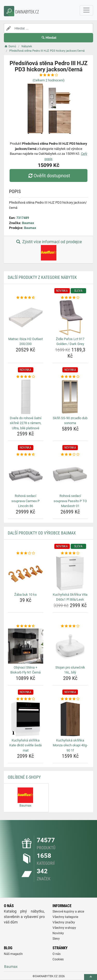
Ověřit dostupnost (48, 176)
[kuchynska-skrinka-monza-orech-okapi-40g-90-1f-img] (70, 719)
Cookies (58, 959)
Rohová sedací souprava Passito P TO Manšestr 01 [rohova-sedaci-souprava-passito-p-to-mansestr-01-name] (70, 501)
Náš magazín (13, 954)
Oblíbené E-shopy (24, 777)
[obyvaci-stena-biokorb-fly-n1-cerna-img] (26, 646)
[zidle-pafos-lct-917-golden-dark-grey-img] (70, 318)
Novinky (58, 933)
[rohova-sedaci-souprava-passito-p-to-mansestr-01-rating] (70, 455)
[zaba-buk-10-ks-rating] (26, 553)
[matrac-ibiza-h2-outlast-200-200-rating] (26, 298)
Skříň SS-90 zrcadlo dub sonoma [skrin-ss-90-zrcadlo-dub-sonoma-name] (70, 421)
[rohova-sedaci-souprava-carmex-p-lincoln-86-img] (26, 475)
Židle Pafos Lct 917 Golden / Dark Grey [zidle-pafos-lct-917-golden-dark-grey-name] (70, 342)
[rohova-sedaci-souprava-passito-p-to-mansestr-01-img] (70, 475)
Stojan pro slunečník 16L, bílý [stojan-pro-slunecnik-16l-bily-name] (70, 670)
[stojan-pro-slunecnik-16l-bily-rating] (70, 626)
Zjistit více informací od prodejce (48, 250)
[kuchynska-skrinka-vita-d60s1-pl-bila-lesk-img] (70, 573)
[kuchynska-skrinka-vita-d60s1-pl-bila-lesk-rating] (70, 553)
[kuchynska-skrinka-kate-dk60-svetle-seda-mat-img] (26, 719)
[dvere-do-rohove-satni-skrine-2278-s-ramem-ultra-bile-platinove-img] (26, 397)
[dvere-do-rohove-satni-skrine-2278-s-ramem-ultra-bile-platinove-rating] (26, 377)
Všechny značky (64, 922)
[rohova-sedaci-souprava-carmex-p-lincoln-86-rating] (26, 455)
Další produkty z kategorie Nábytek (42, 277)
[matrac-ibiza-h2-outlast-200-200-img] (26, 318)
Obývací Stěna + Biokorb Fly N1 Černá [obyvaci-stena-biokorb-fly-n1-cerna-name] (25, 670)
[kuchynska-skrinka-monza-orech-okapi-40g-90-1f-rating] (70, 699)
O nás (57, 954)
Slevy (56, 939)
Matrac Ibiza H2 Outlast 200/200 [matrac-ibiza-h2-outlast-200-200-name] (25, 342)
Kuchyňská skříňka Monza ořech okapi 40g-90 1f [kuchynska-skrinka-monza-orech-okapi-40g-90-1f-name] (70, 745)
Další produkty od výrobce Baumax (42, 533)
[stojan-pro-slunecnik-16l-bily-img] (70, 646)
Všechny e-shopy (64, 928)
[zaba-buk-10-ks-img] (26, 573)
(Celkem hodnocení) (49, 80)
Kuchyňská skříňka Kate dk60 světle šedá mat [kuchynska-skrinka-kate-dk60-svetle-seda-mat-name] (25, 745)
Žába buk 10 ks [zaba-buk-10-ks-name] (25, 595)
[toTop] (91, 977)
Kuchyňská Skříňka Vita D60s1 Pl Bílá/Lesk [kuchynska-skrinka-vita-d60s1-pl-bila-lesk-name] (70, 597)
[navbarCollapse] (86, 10)
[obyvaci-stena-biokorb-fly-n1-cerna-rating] (26, 626)
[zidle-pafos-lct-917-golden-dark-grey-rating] (70, 298)
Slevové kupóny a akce (68, 912)
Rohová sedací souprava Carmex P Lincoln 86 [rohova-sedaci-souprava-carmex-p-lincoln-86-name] (25, 501)
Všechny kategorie (65, 917)
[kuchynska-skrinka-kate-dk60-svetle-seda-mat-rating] (26, 699)
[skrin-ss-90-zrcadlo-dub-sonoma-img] (70, 397)
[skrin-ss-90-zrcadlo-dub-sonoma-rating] (70, 377)
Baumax (28, 223)
